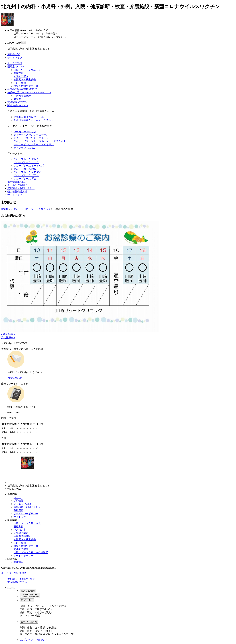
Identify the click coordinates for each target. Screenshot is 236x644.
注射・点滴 (20, 83)
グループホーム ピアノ (26, 175)
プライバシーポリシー (26, 514)
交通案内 (17, 102)
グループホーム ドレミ (26, 159)
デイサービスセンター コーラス (31, 135)
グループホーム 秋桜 (25, 169)
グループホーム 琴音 (25, 179)
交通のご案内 (21, 549)
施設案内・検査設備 (25, 80)
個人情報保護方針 (17, 192)
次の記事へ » (8, 338)
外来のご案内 (22, 89)
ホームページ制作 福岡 (14, 573)
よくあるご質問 (18, 185)
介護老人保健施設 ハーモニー (30, 117)
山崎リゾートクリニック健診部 (31, 552)
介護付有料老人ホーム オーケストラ (34, 120)
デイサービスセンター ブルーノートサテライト (40, 141)
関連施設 (18, 105)
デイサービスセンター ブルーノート (34, 138)
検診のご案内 (29, 92)
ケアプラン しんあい (25, 148)
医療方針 (18, 73)
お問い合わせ (15, 378)
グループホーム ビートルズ (29, 166)
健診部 (17, 99)
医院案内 (16, 67)
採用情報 (18, 182)
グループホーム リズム (26, 162)
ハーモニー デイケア (25, 132)
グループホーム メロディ (27, 172)
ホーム (15, 63)
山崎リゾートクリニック (27, 70)
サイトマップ (15, 195)
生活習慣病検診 (22, 96)
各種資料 (18, 510)
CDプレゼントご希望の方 (34, 640)
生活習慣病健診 (22, 536)
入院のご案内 (21, 76)
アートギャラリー (23, 556)
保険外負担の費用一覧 (26, 86)
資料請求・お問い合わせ (21, 188)
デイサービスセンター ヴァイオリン (34, 144)
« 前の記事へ (8, 334)
